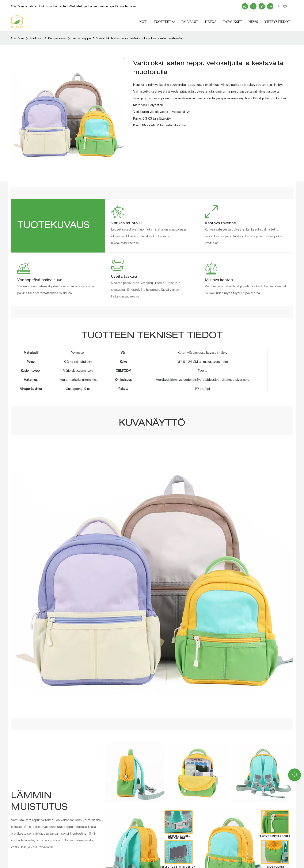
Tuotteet (36, 38)
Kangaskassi (57, 38)
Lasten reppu (81, 38)
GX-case (18, 38)
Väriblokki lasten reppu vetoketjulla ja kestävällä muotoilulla (139, 38)
